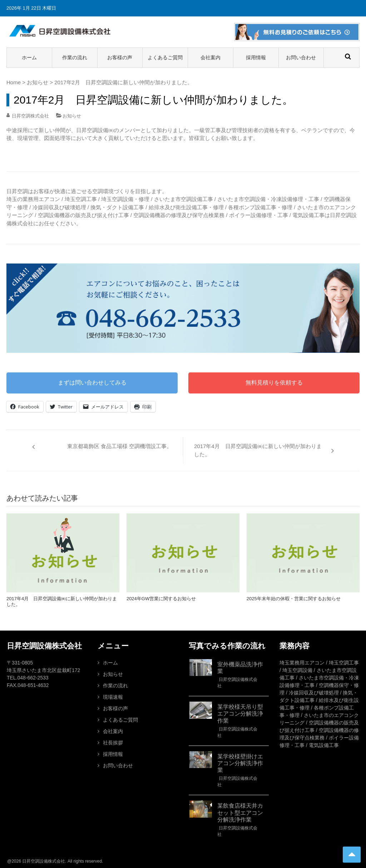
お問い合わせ (301, 57)
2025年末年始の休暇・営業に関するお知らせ (294, 599)
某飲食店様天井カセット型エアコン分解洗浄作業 (240, 812)
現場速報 (113, 697)
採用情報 (256, 57)
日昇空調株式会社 (30, 116)
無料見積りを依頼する (274, 383)
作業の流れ (75, 57)
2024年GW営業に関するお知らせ (161, 599)
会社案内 (211, 57)
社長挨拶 (113, 743)
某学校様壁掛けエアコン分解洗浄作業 (240, 763)
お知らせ (38, 82)
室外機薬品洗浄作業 (240, 668)
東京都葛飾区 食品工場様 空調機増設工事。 (120, 446)
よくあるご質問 (165, 57)
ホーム (29, 57)
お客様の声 (120, 57)
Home (14, 82)
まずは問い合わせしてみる (92, 383)
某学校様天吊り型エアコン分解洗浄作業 (240, 714)
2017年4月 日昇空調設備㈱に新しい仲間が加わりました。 (258, 450)
